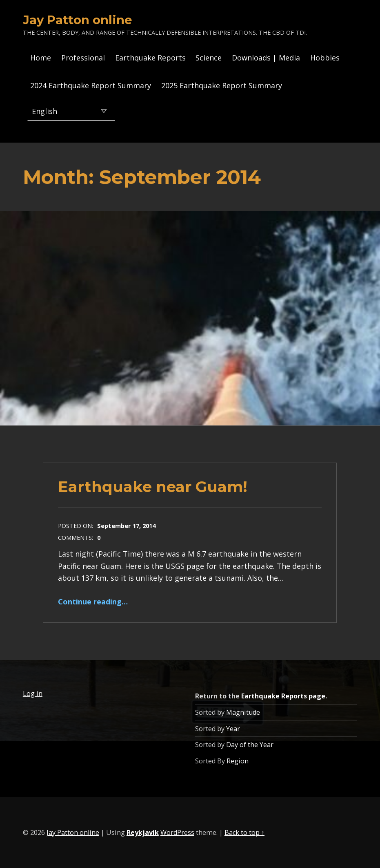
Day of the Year (250, 745)
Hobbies (325, 58)
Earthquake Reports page (283, 696)
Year (233, 729)
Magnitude (243, 712)
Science (209, 58)
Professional (83, 58)
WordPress (177, 832)
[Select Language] (71, 111)
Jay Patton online (78, 20)
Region (238, 761)
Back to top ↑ (244, 832)
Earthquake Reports (150, 58)
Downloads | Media (266, 58)
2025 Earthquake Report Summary (222, 85)
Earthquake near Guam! (153, 487)
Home (41, 58)
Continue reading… (93, 602)
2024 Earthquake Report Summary (91, 85)
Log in (33, 694)
